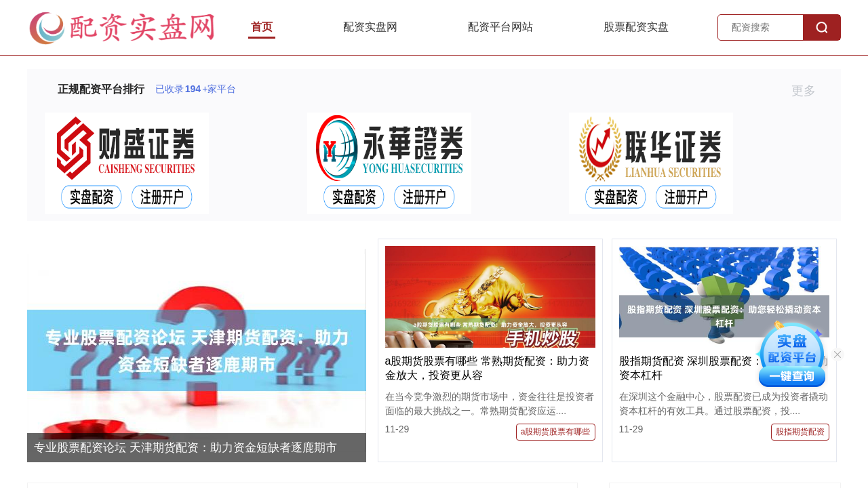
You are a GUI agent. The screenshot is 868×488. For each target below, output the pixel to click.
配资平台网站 (500, 27)
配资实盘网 (370, 27)
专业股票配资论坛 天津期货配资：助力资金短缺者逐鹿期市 (185, 448)
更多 (809, 91)
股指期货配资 (800, 432)
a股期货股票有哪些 (556, 432)
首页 (262, 27)
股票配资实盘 (636, 27)
